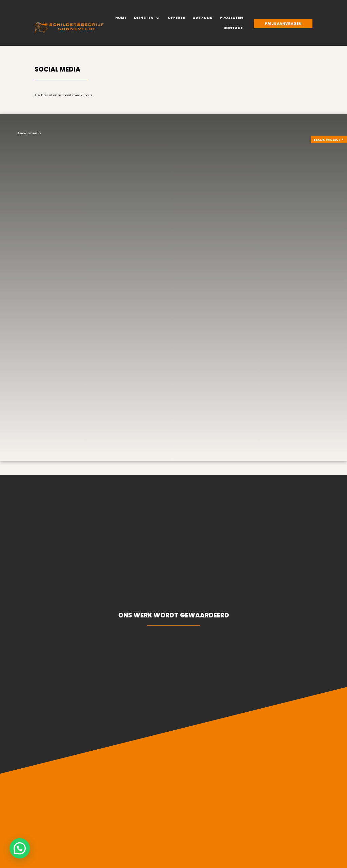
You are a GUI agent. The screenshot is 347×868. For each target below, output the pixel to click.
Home (121, 18)
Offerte (176, 18)
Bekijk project (327, 140)
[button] (20, 848)
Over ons (202, 18)
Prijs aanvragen (283, 24)
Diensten (144, 18)
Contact (233, 28)
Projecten (231, 18)
